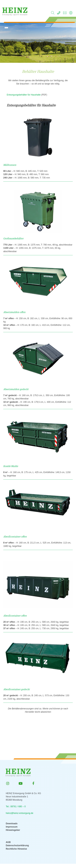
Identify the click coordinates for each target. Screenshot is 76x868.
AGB (8, 842)
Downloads (12, 824)
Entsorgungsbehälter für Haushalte (24, 95)
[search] (53, 14)
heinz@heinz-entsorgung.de (19, 813)
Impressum (12, 827)
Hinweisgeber (13, 830)
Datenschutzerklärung (17, 845)
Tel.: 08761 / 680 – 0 (16, 806)
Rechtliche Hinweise (16, 849)
